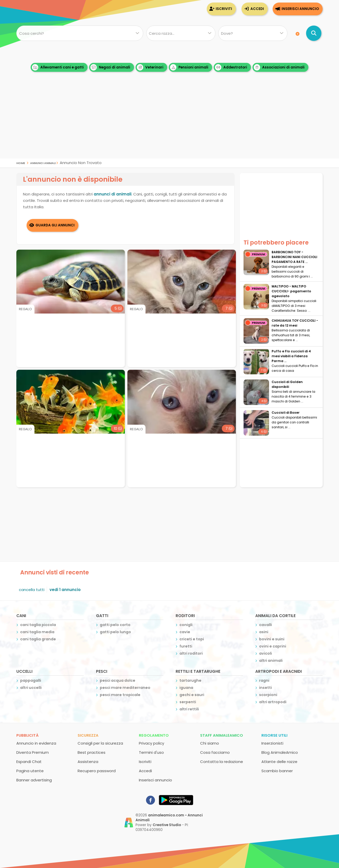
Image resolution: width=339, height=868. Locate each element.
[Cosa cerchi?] (80, 33)
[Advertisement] (169, 123)
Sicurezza (88, 735)
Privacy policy (152, 743)
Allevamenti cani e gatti (58, 67)
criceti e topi (192, 639)
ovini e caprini (273, 646)
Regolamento (154, 735)
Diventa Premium (33, 752)
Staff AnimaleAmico (222, 735)
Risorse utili (274, 735)
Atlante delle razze (279, 762)
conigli (186, 625)
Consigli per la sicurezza (100, 743)
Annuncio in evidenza (36, 743)
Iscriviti (224, 9)
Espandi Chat (29, 762)
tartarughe (190, 680)
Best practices (92, 752)
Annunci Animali (43, 163)
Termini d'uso (151, 752)
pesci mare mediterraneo (125, 688)
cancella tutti (32, 590)
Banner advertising (34, 780)
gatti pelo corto (115, 625)
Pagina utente (30, 771)
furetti (186, 646)
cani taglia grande (38, 639)
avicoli (265, 653)
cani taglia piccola (38, 625)
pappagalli (31, 680)
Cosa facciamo (215, 752)
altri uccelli (31, 688)
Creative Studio (167, 825)
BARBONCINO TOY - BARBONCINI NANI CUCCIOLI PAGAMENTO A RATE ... (294, 257)
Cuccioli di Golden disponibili (287, 384)
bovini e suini (272, 639)
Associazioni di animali (279, 67)
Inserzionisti (272, 743)
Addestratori (231, 67)
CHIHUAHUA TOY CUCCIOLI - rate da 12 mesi (295, 323)
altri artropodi (273, 702)
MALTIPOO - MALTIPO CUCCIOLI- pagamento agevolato (291, 291)
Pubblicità (27, 735)
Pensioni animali (189, 67)
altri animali (271, 661)
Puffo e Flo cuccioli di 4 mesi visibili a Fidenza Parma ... (291, 356)
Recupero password (97, 771)
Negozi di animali (110, 67)
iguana (186, 688)
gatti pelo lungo (115, 632)
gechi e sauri (192, 695)
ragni (264, 680)
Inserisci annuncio (300, 9)
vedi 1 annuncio (65, 590)
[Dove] (253, 33)
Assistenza (88, 762)
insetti (265, 688)
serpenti (188, 702)
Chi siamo (210, 743)
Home (21, 163)
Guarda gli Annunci (55, 225)
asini (264, 632)
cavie (185, 632)
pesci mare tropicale (120, 695)
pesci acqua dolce (118, 680)
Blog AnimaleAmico (280, 752)
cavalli (265, 625)
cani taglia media (37, 632)
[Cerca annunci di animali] (314, 33)
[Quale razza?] (181, 33)
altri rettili (189, 709)
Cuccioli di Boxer (286, 413)
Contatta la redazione (222, 762)
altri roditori (191, 653)
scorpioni (268, 695)
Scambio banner (277, 771)
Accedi (257, 9)
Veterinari (150, 67)
